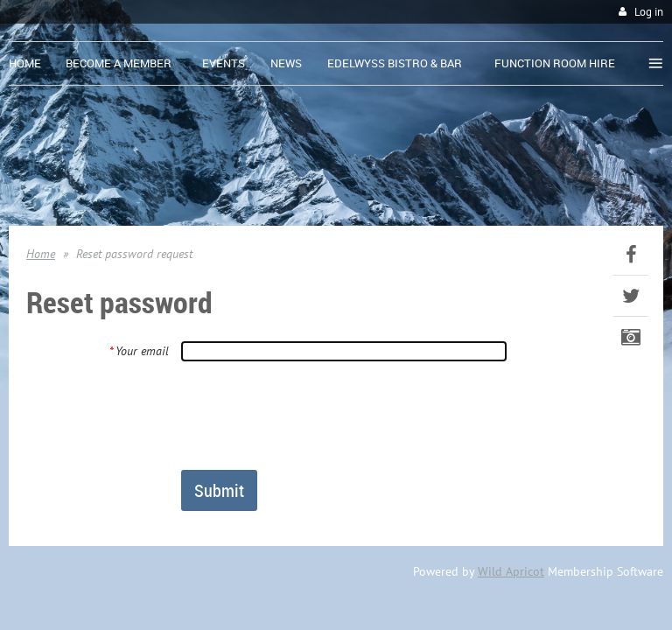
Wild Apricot (511, 571)
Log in (649, 12)
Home (41, 254)
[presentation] (314, 415)
